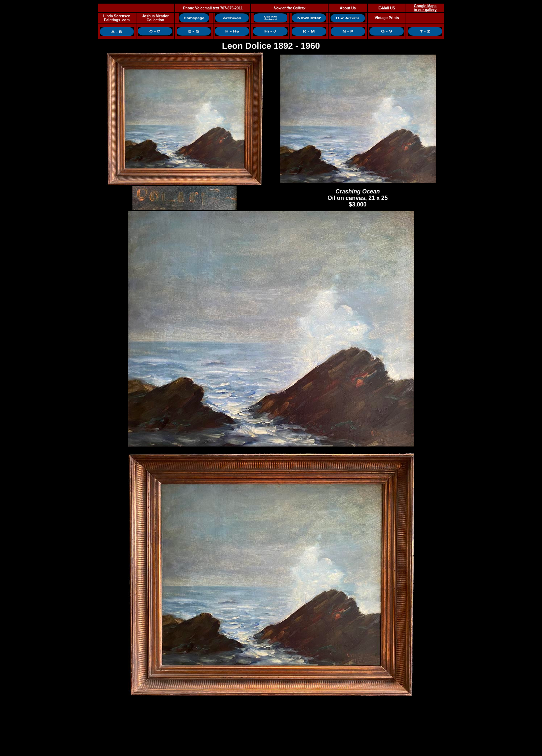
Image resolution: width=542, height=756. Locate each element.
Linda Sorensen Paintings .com (117, 18)
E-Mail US (387, 8)
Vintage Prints (387, 18)
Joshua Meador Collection (155, 18)
